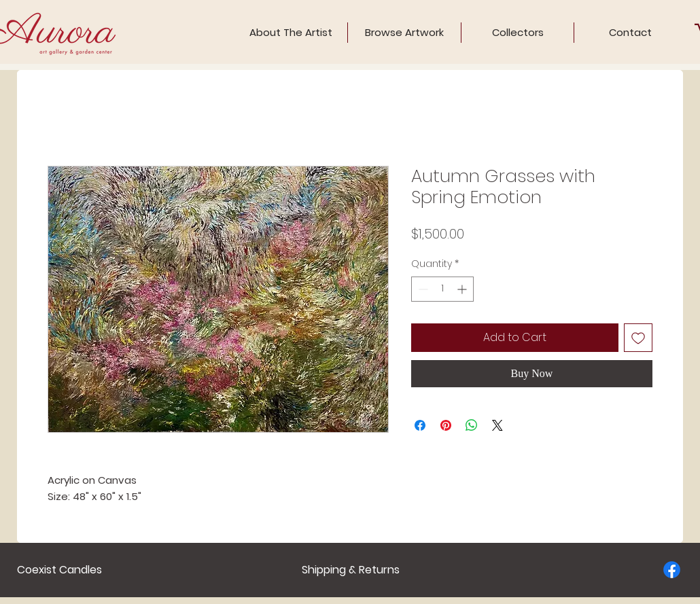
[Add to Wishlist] (638, 338)
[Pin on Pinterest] (446, 425)
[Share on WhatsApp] (472, 425)
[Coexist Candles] (59, 570)
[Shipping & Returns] (351, 570)
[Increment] (463, 289)
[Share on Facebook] (420, 425)
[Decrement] (422, 289)
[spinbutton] (442, 289)
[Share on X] (497, 425)
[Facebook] (672, 570)
